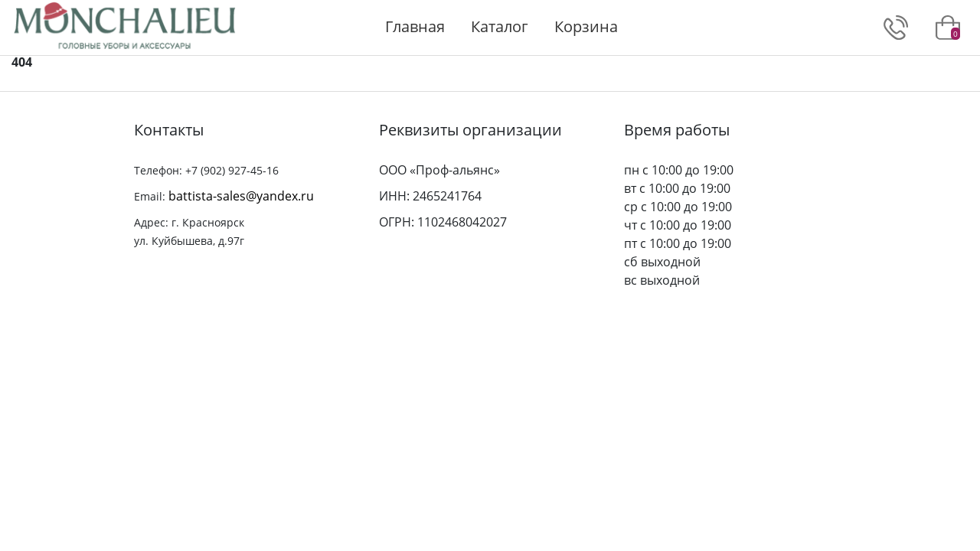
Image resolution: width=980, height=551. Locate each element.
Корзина (586, 26)
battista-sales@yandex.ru (241, 196)
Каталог (500, 26)
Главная (415, 26)
